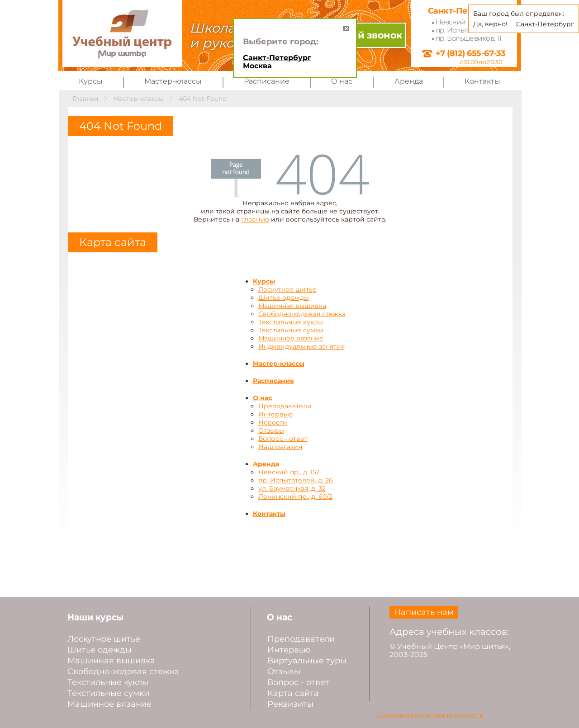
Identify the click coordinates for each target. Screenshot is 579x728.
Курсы (91, 81)
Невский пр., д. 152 (289, 472)
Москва (257, 66)
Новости (273, 422)
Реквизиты (290, 704)
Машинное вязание (291, 338)
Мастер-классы (173, 81)
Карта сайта (293, 693)
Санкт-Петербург (277, 58)
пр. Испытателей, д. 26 (296, 480)
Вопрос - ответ (283, 439)
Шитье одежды (284, 298)
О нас (342, 81)
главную (255, 219)
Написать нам (424, 612)
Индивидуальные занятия (301, 346)
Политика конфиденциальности (430, 715)
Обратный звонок (357, 35)
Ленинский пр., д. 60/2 (295, 496)
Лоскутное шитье (287, 289)
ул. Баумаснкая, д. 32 (292, 488)
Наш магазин (280, 447)
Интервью (275, 414)
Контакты (482, 81)
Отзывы (271, 430)
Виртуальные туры (307, 661)
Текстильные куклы (291, 322)
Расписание (267, 81)
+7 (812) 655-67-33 (471, 53)
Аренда (409, 81)
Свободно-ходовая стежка (302, 314)
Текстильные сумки (291, 330)
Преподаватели (285, 406)
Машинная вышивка (292, 306)
